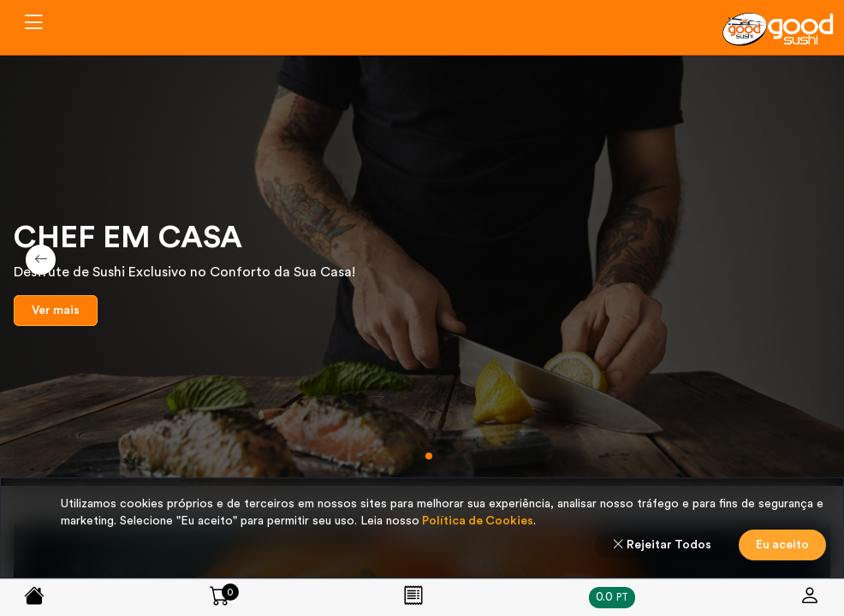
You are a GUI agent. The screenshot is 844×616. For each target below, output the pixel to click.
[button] (415, 456)
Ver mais (56, 311)
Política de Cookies (476, 521)
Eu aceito (782, 545)
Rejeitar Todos (662, 545)
